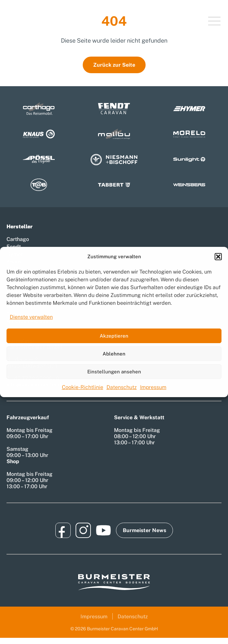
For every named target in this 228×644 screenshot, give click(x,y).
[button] (218, 257)
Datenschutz (122, 387)
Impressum (153, 387)
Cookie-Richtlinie (83, 387)
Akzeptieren (114, 336)
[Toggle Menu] (214, 22)
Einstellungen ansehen (114, 372)
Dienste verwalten (31, 317)
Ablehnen (114, 354)
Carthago (18, 239)
